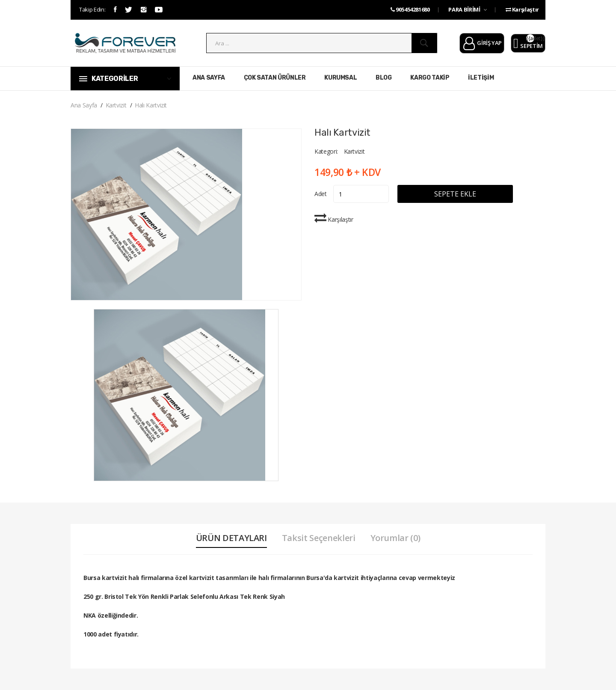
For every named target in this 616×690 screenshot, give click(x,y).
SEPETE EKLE (455, 194)
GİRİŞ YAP (482, 44)
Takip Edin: (92, 9)
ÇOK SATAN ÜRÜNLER (275, 78)
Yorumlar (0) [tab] (395, 538)
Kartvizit (116, 105)
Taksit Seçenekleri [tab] (319, 538)
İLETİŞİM (481, 78)
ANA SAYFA (209, 78)
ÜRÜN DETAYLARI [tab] (231, 538)
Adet (321, 194)
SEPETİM (528, 44)
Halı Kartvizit (151, 105)
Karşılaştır (522, 9)
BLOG (384, 78)
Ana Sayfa (84, 105)
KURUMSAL (341, 78)
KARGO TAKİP (430, 78)
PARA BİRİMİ (467, 9)
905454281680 (410, 9)
